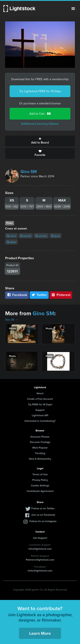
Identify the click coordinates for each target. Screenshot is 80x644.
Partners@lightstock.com (40, 560)
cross (11, 236)
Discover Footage (40, 442)
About (40, 393)
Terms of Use (40, 474)
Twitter (39, 295)
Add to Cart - (40, 114)
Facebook (17, 295)
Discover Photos (40, 437)
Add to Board (40, 141)
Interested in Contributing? (40, 421)
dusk (55, 236)
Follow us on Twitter (43, 508)
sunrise (41, 236)
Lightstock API (40, 415)
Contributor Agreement (40, 491)
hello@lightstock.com (40, 571)
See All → (12, 320)
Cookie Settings (40, 485)
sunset (26, 236)
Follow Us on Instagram (43, 521)
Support (40, 410)
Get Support (40, 538)
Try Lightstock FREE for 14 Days (40, 91)
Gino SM (29, 172)
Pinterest (61, 295)
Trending (40, 453)
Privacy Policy (40, 480)
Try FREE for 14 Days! (40, 404)
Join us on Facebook (43, 515)
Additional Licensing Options (40, 124)
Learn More (40, 633)
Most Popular (40, 448)
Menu (73, 9)
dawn (11, 242)
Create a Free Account (40, 399)
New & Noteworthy (40, 459)
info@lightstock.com (40, 549)
